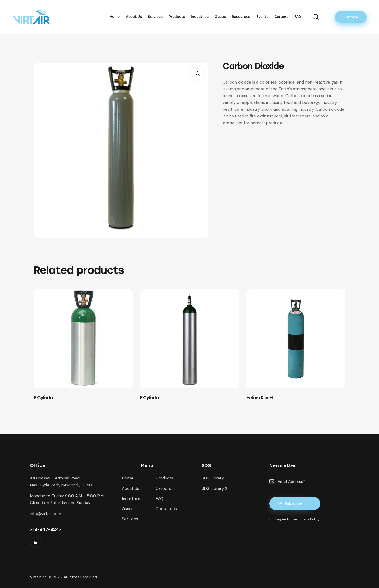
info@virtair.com (46, 514)
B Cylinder (44, 398)
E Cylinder (150, 398)
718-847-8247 (46, 529)
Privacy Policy (309, 519)
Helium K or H (259, 398)
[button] (198, 74)
